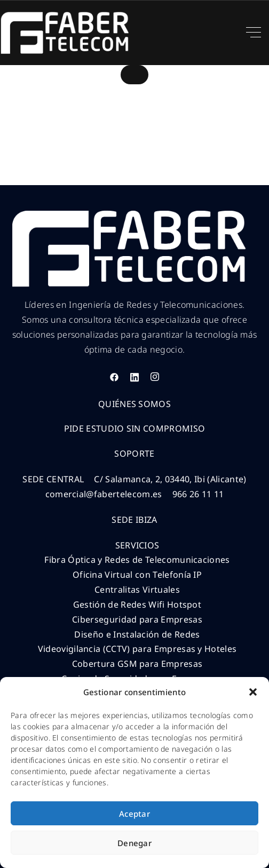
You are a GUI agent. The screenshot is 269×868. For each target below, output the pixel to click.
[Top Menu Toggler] (254, 33)
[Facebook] (114, 377)
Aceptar (134, 814)
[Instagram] (155, 377)
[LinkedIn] (134, 377)
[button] (253, 692)
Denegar (134, 843)
